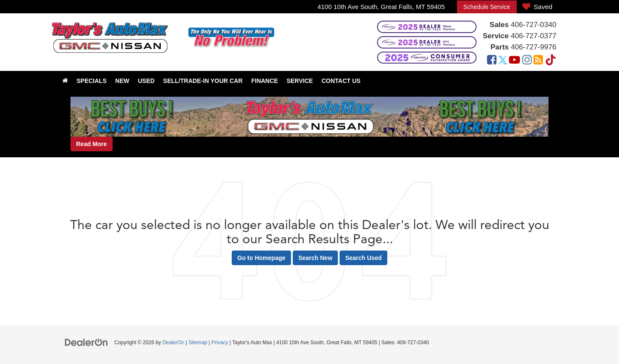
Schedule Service (487, 7)
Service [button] (300, 81)
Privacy (220, 343)
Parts (500, 47)
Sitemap (198, 343)
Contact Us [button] (341, 81)
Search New (315, 258)
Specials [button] (92, 81)
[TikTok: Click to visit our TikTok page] (551, 61)
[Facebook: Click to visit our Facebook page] (492, 61)
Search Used (363, 258)
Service (496, 36)
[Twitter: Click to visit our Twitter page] (503, 61)
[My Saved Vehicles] (537, 7)
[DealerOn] (86, 342)
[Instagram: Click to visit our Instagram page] (527, 61)
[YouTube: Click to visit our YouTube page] (515, 61)
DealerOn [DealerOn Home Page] (173, 343)
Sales (499, 25)
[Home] (65, 81)
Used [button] (146, 81)
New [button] (122, 81)
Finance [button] (264, 81)
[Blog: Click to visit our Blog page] (538, 61)
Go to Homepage (261, 258)
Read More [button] (92, 144)
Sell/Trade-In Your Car (203, 81)
